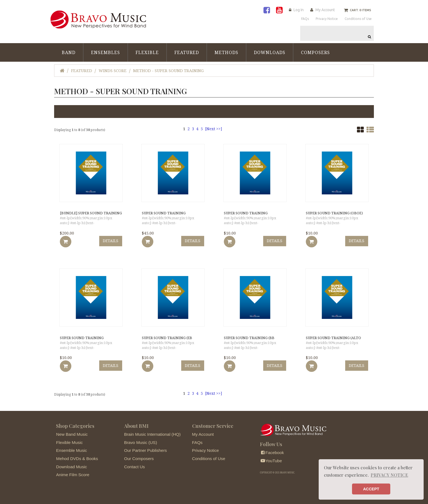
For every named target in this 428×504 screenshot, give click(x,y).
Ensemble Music (71, 448)
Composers (315, 50)
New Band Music (72, 432)
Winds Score (113, 68)
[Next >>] (213, 126)
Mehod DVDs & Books (77, 456)
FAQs (197, 440)
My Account (325, 10)
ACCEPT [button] (371, 489)
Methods (226, 50)
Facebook (272, 450)
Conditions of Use (209, 456)
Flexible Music (69, 440)
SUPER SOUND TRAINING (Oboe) (334, 210)
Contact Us (134, 464)
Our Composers (139, 456)
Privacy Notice (206, 448)
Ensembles (105, 50)
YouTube (271, 458)
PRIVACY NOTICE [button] (389, 475)
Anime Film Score (73, 472)
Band (69, 50)
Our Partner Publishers (146, 448)
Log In (297, 10)
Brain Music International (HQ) (152, 432)
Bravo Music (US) (141, 440)
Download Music (71, 464)
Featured (187, 50)
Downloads (270, 50)
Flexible (147, 50)
